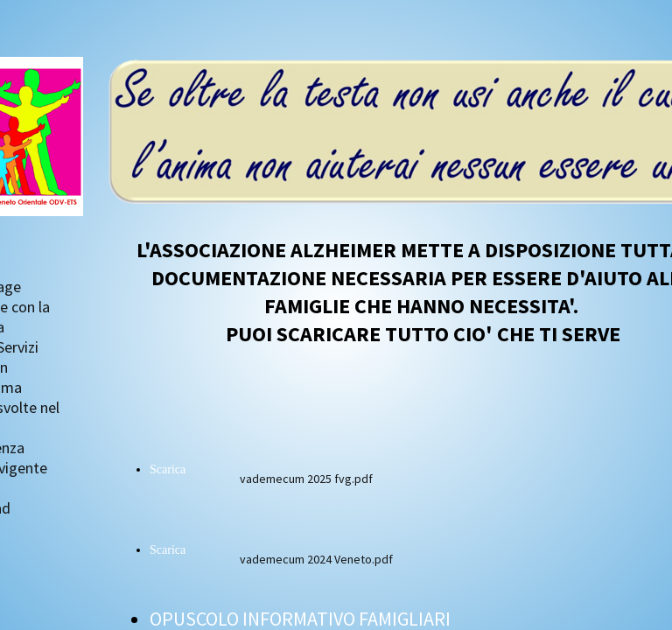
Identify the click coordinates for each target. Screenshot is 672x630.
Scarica (168, 469)
